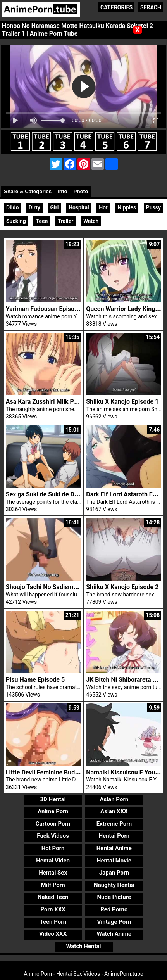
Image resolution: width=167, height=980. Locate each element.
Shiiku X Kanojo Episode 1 (122, 402)
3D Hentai (53, 799)
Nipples (127, 207)
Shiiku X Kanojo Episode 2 (122, 587)
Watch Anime (114, 934)
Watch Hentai (83, 946)
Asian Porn (114, 799)
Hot (103, 207)
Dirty (34, 207)
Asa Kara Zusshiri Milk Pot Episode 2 (57, 402)
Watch (91, 221)
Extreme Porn (114, 824)
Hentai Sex (53, 873)
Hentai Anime (114, 848)
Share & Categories (28, 191)
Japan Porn (114, 873)
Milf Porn (53, 885)
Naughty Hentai (114, 885)
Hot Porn (53, 848)
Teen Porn (53, 922)
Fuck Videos (53, 836)
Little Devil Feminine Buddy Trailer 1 (56, 772)
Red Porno (114, 909)
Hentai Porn (114, 836)
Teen (42, 221)
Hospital (79, 207)
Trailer (66, 221)
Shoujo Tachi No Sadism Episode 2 (54, 587)
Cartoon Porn (53, 824)
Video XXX (53, 934)
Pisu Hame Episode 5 (35, 680)
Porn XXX (53, 909)
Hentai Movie (114, 861)
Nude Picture (114, 897)
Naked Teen (53, 897)
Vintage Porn (114, 922)
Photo (81, 191)
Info (62, 191)
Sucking (16, 221)
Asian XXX (114, 811)
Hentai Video (53, 861)
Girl (54, 207)
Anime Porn (53, 811)
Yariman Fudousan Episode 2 (46, 309)
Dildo (12, 207)
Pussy (153, 207)
